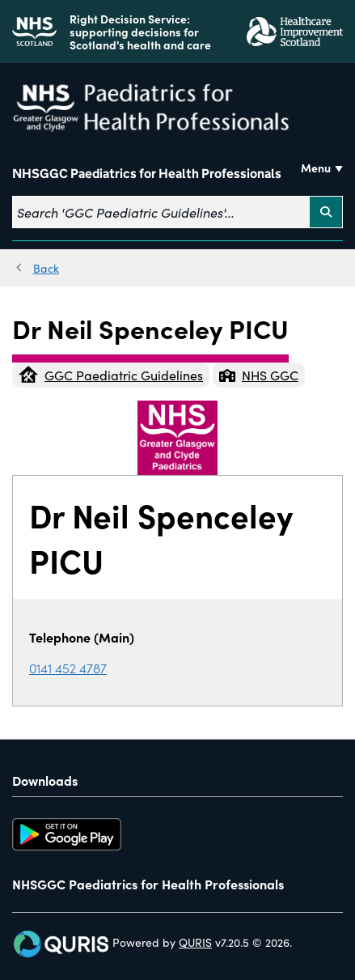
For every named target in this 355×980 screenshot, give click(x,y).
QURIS (195, 942)
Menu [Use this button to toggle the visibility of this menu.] (316, 168)
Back (46, 268)
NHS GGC (259, 375)
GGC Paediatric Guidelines (111, 375)
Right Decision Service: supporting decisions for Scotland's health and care (140, 32)
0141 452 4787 (68, 668)
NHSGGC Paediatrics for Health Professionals (147, 174)
